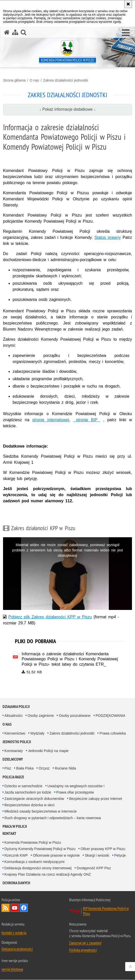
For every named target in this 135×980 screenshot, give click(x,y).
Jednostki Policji (17, 742)
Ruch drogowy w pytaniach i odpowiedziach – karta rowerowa (53, 818)
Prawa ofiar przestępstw (75, 793)
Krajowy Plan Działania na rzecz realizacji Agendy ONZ (48, 875)
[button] (126, 33)
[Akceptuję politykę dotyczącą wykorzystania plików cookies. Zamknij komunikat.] (128, 4)
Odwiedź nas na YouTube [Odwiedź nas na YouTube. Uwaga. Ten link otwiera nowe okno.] (15, 908)
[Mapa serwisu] (15, 32)
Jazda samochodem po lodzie (28, 793)
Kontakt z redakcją (14, 933)
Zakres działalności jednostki (66, 80)
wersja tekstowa (12, 969)
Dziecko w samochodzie (23, 786)
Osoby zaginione (41, 716)
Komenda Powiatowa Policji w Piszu (33, 843)
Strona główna (14, 80)
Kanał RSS (6, 908)
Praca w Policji (15, 827)
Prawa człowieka (113, 733)
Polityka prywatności (83, 950)
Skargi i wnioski (97, 855)
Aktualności (14, 716)
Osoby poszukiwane (75, 716)
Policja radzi (13, 777)
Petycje (120, 855)
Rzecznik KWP (16, 855)
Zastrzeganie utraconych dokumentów (34, 799)
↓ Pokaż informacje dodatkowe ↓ (68, 109)
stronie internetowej (51, 420)
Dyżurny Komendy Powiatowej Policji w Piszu (40, 849)
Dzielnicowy (13, 760)
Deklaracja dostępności (17, 949)
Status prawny (107, 237)
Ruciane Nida (65, 768)
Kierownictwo (15, 733)
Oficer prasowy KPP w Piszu (103, 849)
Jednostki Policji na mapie (48, 751)
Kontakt (9, 834)
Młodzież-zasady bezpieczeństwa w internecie (41, 812)
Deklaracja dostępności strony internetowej (38, 868)
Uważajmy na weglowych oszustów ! (76, 786)
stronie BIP (87, 420)
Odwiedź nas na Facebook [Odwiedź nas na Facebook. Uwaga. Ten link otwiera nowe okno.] (24, 908)
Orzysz (44, 768)
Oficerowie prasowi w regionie (56, 855)
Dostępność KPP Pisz (94, 868)
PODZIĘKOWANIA (111, 716)
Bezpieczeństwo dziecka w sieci (30, 805)
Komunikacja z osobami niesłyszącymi (35, 862)
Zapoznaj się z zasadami (85, 943)
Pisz (8, 768)
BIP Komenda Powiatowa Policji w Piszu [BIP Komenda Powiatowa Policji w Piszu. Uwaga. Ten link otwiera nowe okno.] (106, 911)
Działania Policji (16, 707)
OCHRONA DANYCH (16, 883)
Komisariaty (14, 751)
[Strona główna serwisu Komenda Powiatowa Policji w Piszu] (7, 32)
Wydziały (37, 733)
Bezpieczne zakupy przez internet (96, 799)
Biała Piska (25, 768)
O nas (34, 80)
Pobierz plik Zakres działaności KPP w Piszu (50, 617)
